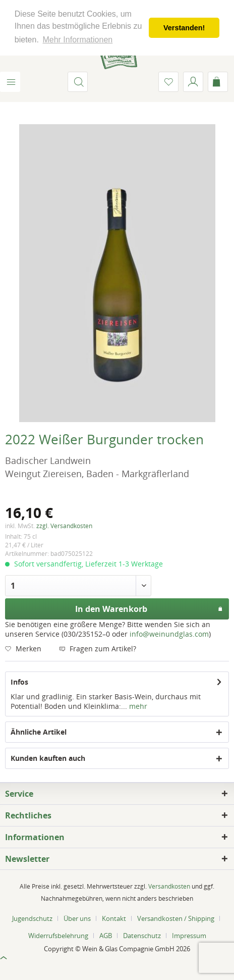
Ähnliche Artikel (39, 732)
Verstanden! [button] (184, 28)
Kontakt (114, 918)
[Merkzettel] (168, 82)
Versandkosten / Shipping (176, 918)
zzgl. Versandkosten (64, 526)
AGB (106, 936)
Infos (19, 682)
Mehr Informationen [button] (77, 40)
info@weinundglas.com (169, 634)
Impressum (189, 936)
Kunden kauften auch (48, 758)
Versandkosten (169, 886)
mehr (137, 706)
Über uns (77, 918)
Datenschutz (142, 936)
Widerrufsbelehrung (58, 936)
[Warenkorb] (218, 82)
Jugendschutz (32, 918)
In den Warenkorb (149, 608)
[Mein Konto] (193, 82)
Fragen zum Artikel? (98, 649)
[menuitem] (10, 82)
